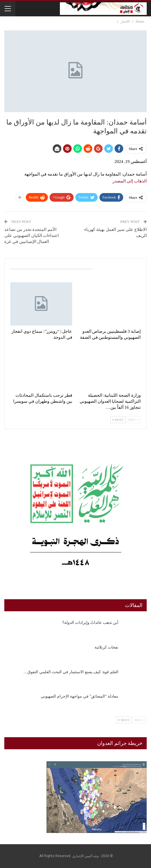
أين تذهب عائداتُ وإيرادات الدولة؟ (90, 623)
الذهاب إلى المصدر (130, 181)
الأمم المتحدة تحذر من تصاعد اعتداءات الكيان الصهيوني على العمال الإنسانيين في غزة (32, 236)
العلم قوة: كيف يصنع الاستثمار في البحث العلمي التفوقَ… (71, 672)
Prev (133, 420)
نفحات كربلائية (107, 647)
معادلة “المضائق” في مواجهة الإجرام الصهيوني (80, 696)
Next (118, 420)
